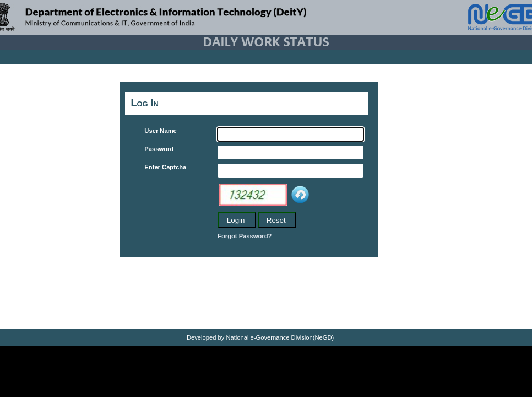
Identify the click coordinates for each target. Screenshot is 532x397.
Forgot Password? (245, 236)
